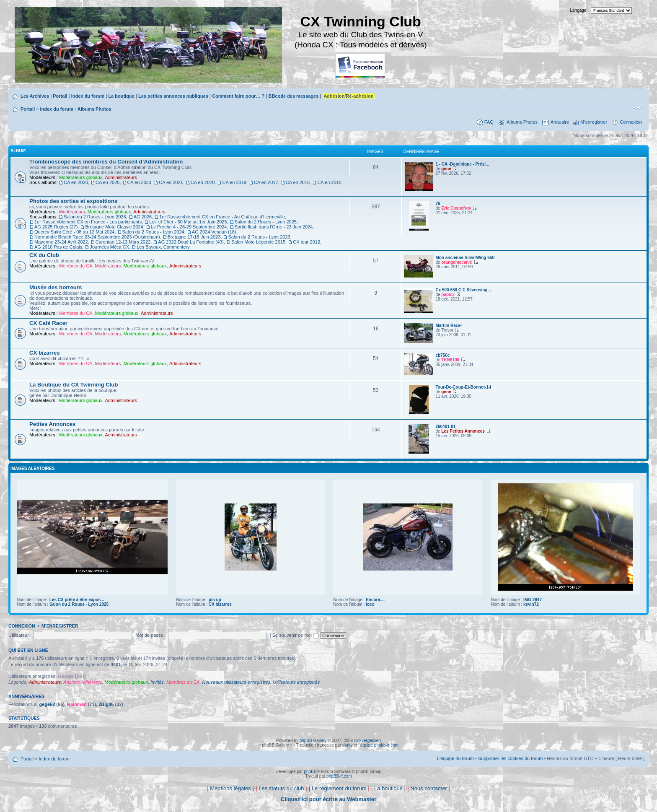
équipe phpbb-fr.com (379, 745)
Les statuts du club (281, 788)
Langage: (579, 10)
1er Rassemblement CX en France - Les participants (88, 222)
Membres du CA (76, 266)
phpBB (310, 772)
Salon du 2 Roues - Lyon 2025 (266, 222)
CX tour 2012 (307, 242)
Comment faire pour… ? (238, 96)
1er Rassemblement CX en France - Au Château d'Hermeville (222, 217)
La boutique (121, 96)
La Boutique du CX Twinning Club (74, 385)
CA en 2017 (266, 182)
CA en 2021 (171, 182)
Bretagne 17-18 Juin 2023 (194, 237)
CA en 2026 (76, 182)
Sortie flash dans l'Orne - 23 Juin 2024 (274, 227)
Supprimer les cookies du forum (511, 758)
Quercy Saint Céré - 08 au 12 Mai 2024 (74, 232)
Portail (60, 96)
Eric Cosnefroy (456, 208)
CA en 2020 (203, 182)
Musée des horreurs (56, 287)
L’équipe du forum (455, 758)
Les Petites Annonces (463, 431)
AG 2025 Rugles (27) (56, 227)
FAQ (489, 122)
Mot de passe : (150, 635)
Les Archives (35, 96)
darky (347, 745)
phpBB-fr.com (339, 776)
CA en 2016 (298, 182)
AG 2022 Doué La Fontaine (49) (191, 242)
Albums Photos (94, 109)
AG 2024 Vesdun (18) (214, 232)
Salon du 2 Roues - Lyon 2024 (153, 232)
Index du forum (88, 96)
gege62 (47, 704)
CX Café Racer (48, 323)
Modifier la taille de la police (638, 107)
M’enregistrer (594, 122)
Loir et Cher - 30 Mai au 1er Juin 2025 (188, 222)
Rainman (77, 704)
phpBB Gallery (313, 741)
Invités (157, 682)
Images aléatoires (32, 468)
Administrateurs (121, 177)
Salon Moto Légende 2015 (258, 242)
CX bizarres (45, 353)
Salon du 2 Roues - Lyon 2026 (95, 217)
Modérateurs (72, 212)
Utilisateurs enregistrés (296, 682)
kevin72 (531, 604)
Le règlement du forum (339, 788)
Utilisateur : (20, 635)
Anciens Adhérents (83, 682)
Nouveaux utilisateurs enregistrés (237, 682)
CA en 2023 (140, 182)
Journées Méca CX (109, 247)
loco (370, 604)
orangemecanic (457, 262)
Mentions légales (230, 788)
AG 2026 (143, 217)
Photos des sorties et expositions (73, 201)
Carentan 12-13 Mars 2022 (123, 242)
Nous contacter (428, 788)
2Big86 (106, 704)
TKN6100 (450, 360)
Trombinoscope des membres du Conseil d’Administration (106, 162)
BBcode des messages (293, 96)
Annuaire (560, 122)
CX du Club (44, 255)
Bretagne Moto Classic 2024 (114, 227)
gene (446, 169)
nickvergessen (367, 741)
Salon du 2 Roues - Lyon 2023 (259, 237)
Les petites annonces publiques (173, 96)
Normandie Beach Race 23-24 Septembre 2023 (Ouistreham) (97, 237)
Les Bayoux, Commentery (163, 247)
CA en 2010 (329, 182)
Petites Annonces (52, 424)
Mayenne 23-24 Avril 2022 (61, 242)
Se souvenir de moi (295, 635)
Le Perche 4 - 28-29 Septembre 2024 (189, 227)
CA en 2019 (234, 182)
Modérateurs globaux (81, 177)
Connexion (631, 122)
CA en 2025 (108, 182)
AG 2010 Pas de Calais (58, 247)
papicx (448, 294)
